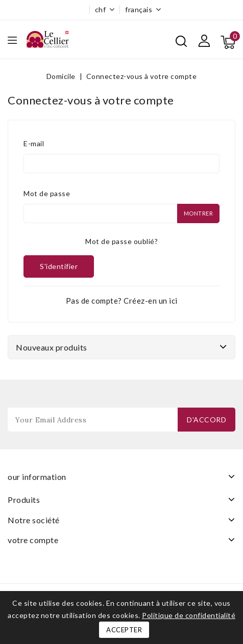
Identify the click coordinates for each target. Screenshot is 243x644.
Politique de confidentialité (189, 615)
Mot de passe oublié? (121, 241)
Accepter (124, 630)
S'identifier (59, 266)
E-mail (34, 143)
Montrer (199, 213)
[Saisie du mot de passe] (100, 213)
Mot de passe (47, 193)
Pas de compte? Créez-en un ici (122, 301)
